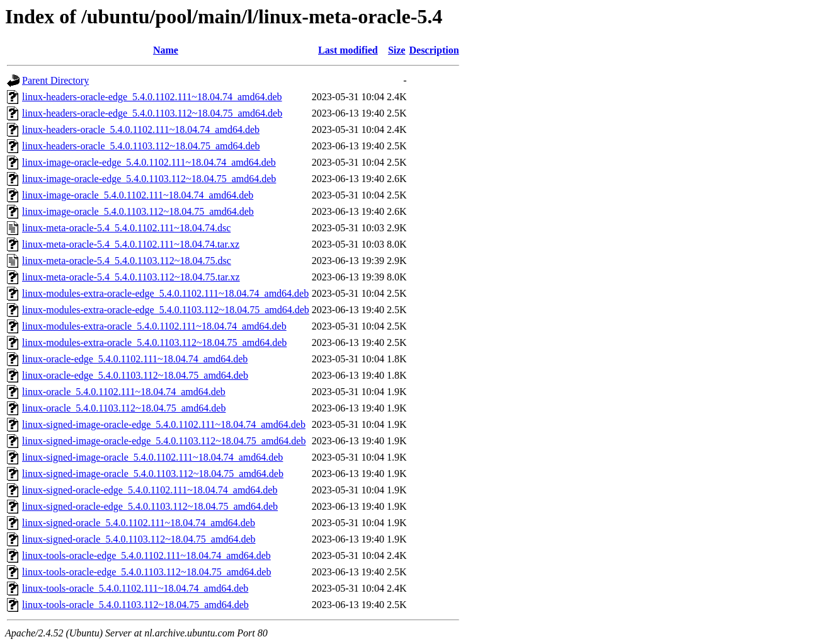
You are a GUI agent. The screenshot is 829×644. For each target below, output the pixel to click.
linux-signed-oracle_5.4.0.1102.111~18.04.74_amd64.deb (139, 523)
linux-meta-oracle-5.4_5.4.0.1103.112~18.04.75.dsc (127, 261)
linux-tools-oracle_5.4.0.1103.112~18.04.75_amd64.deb (135, 605)
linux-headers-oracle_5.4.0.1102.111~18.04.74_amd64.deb (141, 129)
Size (397, 50)
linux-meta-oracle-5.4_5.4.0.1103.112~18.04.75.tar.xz (131, 277)
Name (166, 50)
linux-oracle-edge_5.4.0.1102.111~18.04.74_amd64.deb (135, 359)
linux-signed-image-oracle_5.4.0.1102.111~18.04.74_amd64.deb (152, 457)
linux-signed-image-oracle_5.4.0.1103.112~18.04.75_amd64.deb (153, 474)
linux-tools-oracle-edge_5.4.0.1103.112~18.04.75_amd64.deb (146, 572)
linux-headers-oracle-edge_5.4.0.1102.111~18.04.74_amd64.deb (152, 97)
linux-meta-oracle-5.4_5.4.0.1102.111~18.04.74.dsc (126, 228)
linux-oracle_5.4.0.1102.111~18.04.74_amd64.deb (124, 392)
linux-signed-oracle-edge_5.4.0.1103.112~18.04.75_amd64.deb (150, 506)
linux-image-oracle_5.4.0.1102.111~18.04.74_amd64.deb (138, 195)
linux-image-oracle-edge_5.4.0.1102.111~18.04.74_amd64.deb (149, 162)
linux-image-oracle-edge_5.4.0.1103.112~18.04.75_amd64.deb (149, 179)
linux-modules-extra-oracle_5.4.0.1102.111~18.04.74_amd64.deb (154, 326)
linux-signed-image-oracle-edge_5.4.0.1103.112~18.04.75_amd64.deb (164, 441)
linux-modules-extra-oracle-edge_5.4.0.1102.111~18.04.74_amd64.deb (165, 293)
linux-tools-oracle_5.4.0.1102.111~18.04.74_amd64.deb (135, 588)
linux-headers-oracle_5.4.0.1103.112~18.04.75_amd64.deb (141, 146)
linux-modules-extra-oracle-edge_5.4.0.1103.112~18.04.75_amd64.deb (166, 310)
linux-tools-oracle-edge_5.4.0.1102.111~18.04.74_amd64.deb (146, 555)
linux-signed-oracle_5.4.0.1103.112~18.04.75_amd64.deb (139, 539)
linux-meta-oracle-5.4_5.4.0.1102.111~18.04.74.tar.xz (131, 244)
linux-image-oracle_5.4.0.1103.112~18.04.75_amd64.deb (138, 211)
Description (434, 50)
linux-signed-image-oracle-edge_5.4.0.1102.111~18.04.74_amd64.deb (164, 424)
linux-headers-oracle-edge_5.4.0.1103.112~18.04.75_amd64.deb (152, 113)
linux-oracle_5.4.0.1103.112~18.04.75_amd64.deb (124, 408)
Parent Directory (55, 80)
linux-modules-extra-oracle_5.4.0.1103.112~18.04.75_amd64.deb (154, 342)
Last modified (348, 50)
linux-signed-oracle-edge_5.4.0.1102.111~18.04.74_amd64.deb (150, 490)
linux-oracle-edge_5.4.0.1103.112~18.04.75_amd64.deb (135, 375)
